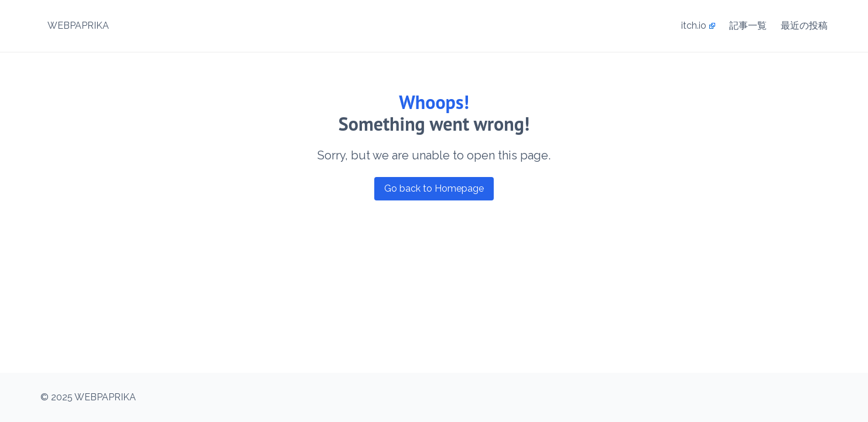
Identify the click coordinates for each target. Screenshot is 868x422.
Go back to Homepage (434, 188)
